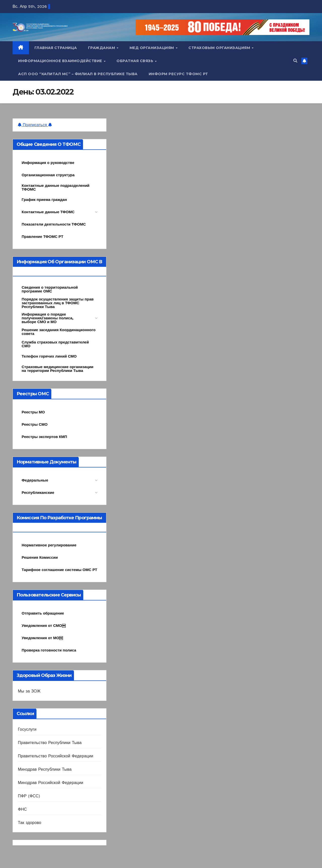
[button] (295, 61)
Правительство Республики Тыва (50, 743)
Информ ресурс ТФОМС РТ (178, 74)
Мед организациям (152, 48)
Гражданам (102, 48)
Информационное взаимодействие (61, 61)
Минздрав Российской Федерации (51, 783)
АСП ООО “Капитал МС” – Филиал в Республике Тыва (78, 74)
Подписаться (35, 125)
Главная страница (56, 48)
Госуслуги (27, 729)
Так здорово (30, 823)
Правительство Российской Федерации (56, 756)
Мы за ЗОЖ (29, 691)
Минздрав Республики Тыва (45, 769)
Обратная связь (135, 61)
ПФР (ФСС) (29, 796)
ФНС (22, 809)
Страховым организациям (220, 48)
